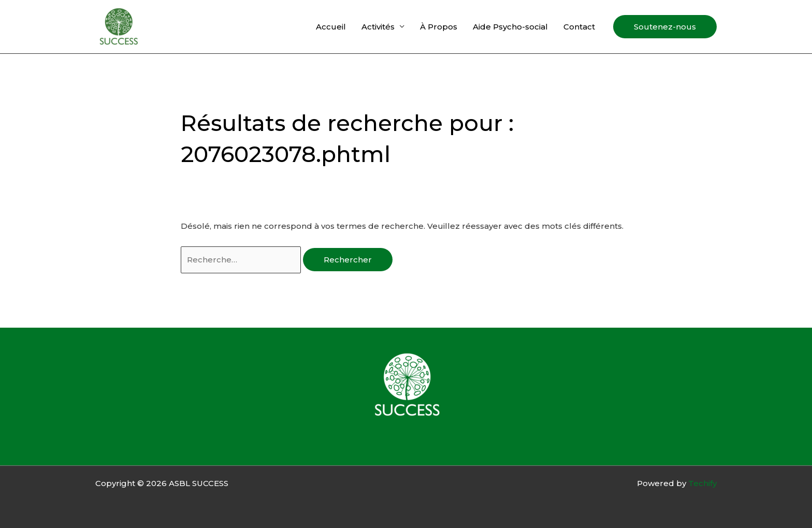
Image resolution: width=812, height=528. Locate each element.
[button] (665, 27)
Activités (378, 27)
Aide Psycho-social (510, 27)
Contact (579, 27)
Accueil (331, 27)
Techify (702, 483)
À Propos (439, 27)
